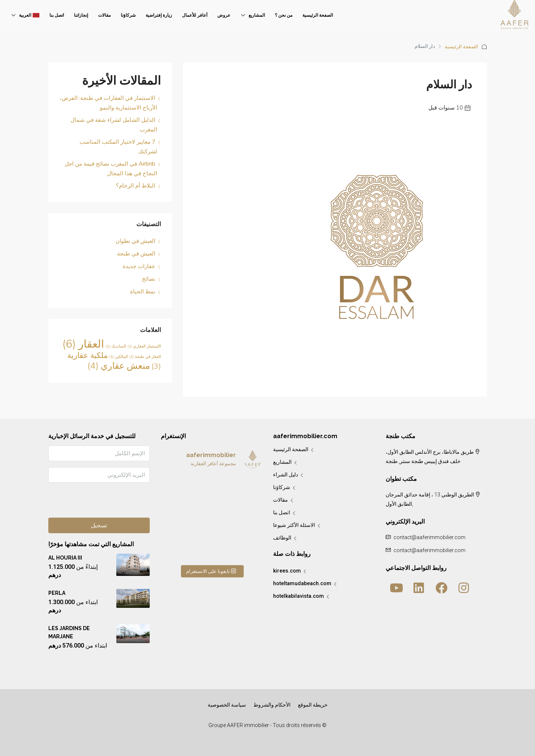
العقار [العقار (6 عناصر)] (83, 344)
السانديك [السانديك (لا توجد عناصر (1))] (116, 346)
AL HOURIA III (65, 558)
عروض (224, 15)
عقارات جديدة (139, 266)
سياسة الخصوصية (227, 705)
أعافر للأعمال (195, 15)
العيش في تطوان (135, 241)
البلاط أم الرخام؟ (136, 186)
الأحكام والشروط (272, 705)
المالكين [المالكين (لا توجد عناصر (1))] (119, 357)
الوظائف (282, 538)
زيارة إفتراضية (159, 15)
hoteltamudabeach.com (302, 583)
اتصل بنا (57, 15)
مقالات (104, 15)
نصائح (149, 279)
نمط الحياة (143, 291)
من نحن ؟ (284, 15)
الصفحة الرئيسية (318, 15)
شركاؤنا (128, 15)
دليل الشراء (286, 475)
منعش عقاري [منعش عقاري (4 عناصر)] (119, 366)
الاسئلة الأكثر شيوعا (294, 525)
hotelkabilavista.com (299, 596)
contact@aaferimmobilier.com (429, 550)
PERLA (57, 593)
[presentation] (93, 503)
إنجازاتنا (81, 15)
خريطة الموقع (313, 705)
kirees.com (287, 571)
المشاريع (257, 15)
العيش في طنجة (136, 254)
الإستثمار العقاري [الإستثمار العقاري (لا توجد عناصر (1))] (144, 346)
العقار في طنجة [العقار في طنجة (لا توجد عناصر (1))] (145, 357)
